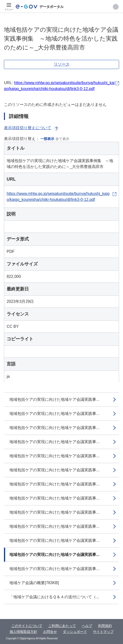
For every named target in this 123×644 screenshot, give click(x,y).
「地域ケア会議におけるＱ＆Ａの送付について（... (54, 597)
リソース (62, 64)
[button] (116, 7)
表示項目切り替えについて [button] (32, 128)
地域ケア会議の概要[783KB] (34, 583)
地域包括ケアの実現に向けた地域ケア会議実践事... (54, 399)
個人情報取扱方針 (23, 632)
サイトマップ (103, 632)
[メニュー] (9, 7)
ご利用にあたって (62, 626)
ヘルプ (87, 626)
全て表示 (62, 139)
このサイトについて (27, 626)
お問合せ (50, 632)
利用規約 (105, 626)
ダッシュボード (75, 632)
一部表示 (47, 139)
